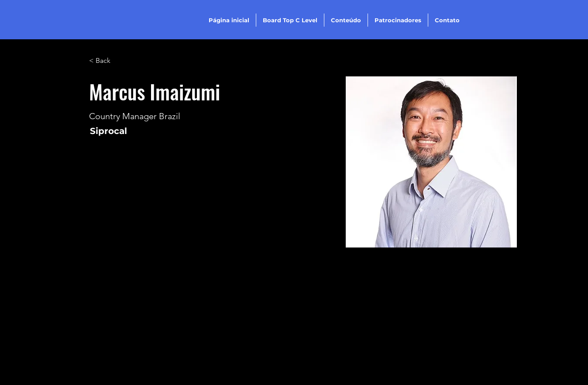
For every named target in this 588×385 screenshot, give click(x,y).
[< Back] (106, 61)
